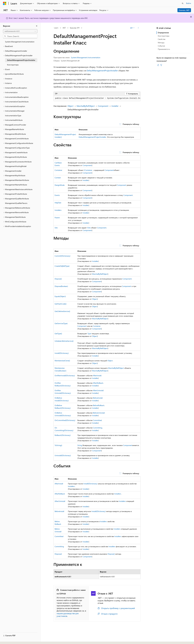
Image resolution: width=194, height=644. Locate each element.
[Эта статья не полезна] (161, 65)
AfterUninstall (98, 390)
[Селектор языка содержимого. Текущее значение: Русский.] (9, 640)
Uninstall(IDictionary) (63, 455)
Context (58, 178)
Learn (56, 28)
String (80, 445)
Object (70, 106)
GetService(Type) (61, 323)
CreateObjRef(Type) (62, 266)
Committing (98, 428)
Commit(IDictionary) (62, 256)
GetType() (58, 334)
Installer (115, 106)
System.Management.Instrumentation (86, 57)
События (161, 46)
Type (89, 334)
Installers (58, 210)
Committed (97, 420)
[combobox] (20, 31)
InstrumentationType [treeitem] (13, 116)
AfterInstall (97, 375)
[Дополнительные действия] (138, 28)
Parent (57, 218)
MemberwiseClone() (62, 361)
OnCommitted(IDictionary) (65, 420)
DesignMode (60, 185)
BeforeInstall (98, 398)
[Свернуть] (37, 26)
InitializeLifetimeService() (64, 341)
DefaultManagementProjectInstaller (102, 70)
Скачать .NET (184, 10)
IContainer (88, 170)
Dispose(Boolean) (61, 286)
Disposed (58, 554)
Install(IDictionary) (62, 353)
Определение (163, 33)
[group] (97, 98)
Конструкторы (164, 36)
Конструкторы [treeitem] (13, 65)
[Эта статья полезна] (158, 65)
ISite (89, 228)
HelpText (58, 203)
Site (56, 228)
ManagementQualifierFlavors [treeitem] (16, 203)
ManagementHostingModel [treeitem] (16, 166)
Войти (189, 3)
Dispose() (58, 279)
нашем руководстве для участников (68, 615)
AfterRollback (98, 383)
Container (58, 170)
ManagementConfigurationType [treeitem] (17, 148)
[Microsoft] (5, 3)
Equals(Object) (60, 296)
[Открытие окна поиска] (183, 3)
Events (57, 195)
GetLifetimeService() (62, 311)
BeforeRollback (99, 405)
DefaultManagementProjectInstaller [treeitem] (21, 60)
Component (103, 106)
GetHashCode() (61, 304)
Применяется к (164, 49)
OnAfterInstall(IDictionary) (65, 375)
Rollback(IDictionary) (63, 435)
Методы (161, 43)
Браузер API (75, 28)
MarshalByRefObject (86, 106)
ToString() (58, 445)
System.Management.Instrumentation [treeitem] (20, 42)
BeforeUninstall (99, 413)
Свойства (162, 39)
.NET (64, 28)
